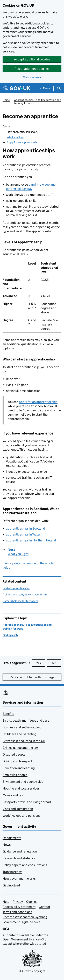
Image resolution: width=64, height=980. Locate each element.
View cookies (32, 77)
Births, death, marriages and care (26, 720)
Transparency (12, 872)
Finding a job (10, 635)
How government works (19, 879)
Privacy (18, 902)
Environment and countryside (23, 782)
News (7, 845)
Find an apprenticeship (16, 588)
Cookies (32, 902)
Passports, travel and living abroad (27, 802)
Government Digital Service (22, 922)
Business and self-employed (22, 727)
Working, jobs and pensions (22, 816)
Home (6, 100)
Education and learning (19, 768)
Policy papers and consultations (25, 865)
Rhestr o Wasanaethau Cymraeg (25, 917)
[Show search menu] (59, 88)
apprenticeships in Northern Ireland (31, 540)
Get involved (11, 885)
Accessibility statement (19, 907)
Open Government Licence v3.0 (25, 939)
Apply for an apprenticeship (23, 142)
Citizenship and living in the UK (24, 741)
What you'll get (16, 137)
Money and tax (13, 795)
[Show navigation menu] (45, 88)
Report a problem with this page (32, 677)
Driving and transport (17, 761)
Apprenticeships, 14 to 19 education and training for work (38, 102)
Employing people (15, 775)
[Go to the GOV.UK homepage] (16, 88)
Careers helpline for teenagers (20, 601)
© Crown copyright (32, 971)
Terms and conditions (17, 912)
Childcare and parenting (19, 734)
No (56, 663)
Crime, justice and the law (21, 748)
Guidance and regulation (20, 851)
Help (6, 902)
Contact (44, 907)
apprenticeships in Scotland (26, 528)
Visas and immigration (18, 809)
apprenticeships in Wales (23, 534)
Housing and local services (21, 788)
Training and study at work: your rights (25, 595)
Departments (12, 838)
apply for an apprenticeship (38, 402)
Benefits (8, 714)
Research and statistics (19, 858)
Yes (41, 663)
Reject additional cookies (32, 69)
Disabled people (14, 754)
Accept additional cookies (32, 59)
